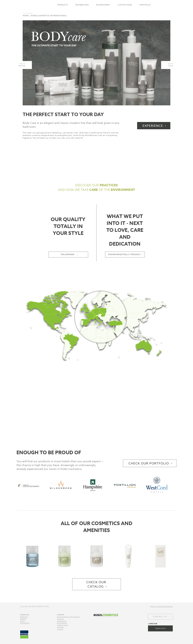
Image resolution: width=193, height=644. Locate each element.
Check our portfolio (149, 463)
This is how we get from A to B (96, 411)
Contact (60, 629)
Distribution (82, 5)
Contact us (160, 617)
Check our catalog (96, 584)
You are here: (28, 13)
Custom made (125, 5)
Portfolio (145, 5)
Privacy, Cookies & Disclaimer (161, 606)
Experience (153, 126)
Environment (103, 5)
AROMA (23, 619)
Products (63, 5)
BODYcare (24, 617)
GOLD (23, 621)
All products (25, 623)
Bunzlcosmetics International (38, 5)
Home (26, 16)
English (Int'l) (160, 628)
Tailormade (68, 254)
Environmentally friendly (125, 254)
